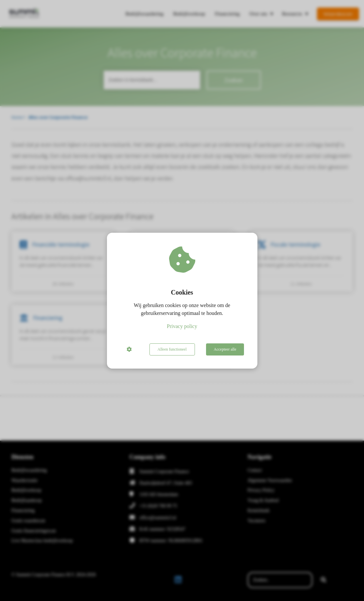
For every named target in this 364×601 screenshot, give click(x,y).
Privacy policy (182, 326)
